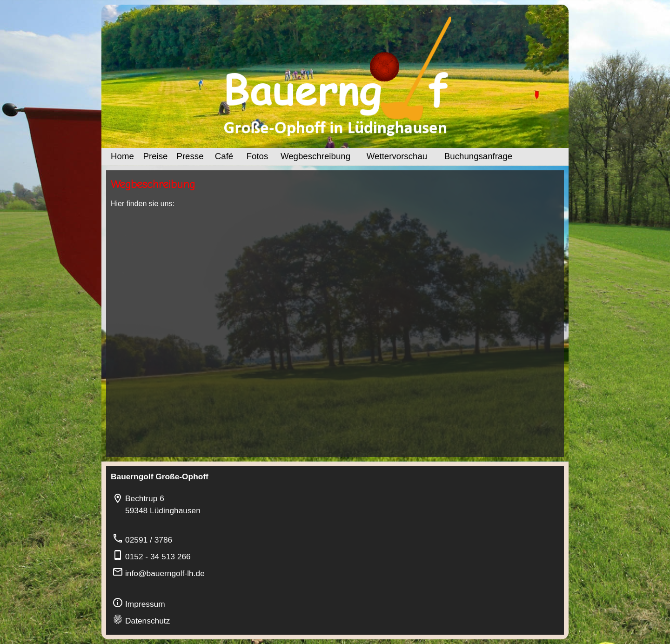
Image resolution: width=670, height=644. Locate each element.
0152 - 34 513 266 (158, 557)
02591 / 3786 (149, 540)
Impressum (145, 604)
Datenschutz (147, 621)
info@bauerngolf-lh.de (165, 573)
